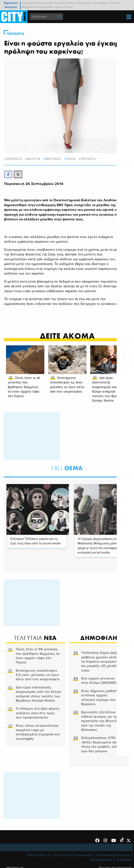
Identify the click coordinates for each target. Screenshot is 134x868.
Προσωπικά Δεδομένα (113, 860)
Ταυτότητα (60, 860)
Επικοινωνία (82, 860)
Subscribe (125, 865)
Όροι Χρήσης (37, 860)
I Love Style (100, 3)
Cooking (42, 7)
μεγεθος (53, 159)
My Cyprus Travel (61, 7)
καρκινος (15, 159)
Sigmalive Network (11, 5)
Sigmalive (28, 3)
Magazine (28, 7)
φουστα (34, 159)
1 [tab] (9, 480)
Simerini (42, 3)
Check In (115, 3)
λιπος (71, 159)
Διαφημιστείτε (101, 865)
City (88, 3)
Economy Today (73, 3)
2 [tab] (15, 480)
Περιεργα (16, 34)
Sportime (55, 3)
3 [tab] (22, 480)
